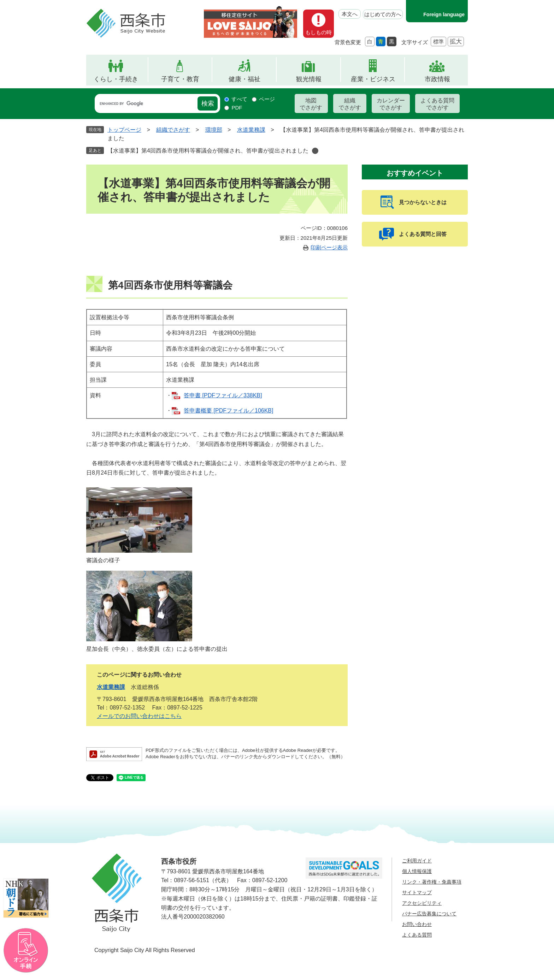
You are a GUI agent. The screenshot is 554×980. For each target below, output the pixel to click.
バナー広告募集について (429, 914)
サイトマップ (417, 892)
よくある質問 (417, 935)
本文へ (350, 14)
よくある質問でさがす (437, 104)
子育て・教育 (180, 79)
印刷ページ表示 (329, 247)
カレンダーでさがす (391, 104)
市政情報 (437, 79)
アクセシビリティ (422, 903)
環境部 (214, 130)
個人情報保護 (417, 871)
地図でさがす (311, 104)
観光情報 (309, 79)
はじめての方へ (383, 14)
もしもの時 (319, 32)
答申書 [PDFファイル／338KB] (223, 395)
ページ (267, 99)
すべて (239, 99)
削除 (315, 151)
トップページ (124, 130)
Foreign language (444, 14)
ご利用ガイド (417, 861)
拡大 (456, 41)
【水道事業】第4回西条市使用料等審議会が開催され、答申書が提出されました (208, 151)
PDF (237, 108)
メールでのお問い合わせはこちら (139, 716)
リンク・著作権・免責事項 (432, 882)
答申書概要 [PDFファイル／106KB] (228, 411)
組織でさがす (350, 104)
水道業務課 (251, 130)
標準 (438, 41)
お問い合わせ (417, 924)
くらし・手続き (116, 79)
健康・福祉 (244, 79)
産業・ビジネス (373, 79)
